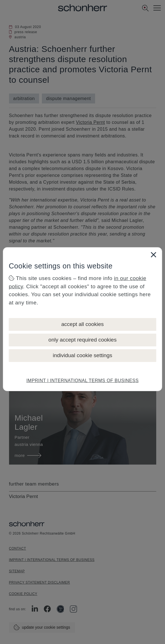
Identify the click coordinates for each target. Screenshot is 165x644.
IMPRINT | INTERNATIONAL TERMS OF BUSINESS (82, 381)
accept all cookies (83, 324)
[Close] (153, 255)
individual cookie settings (82, 355)
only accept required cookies (82, 340)
